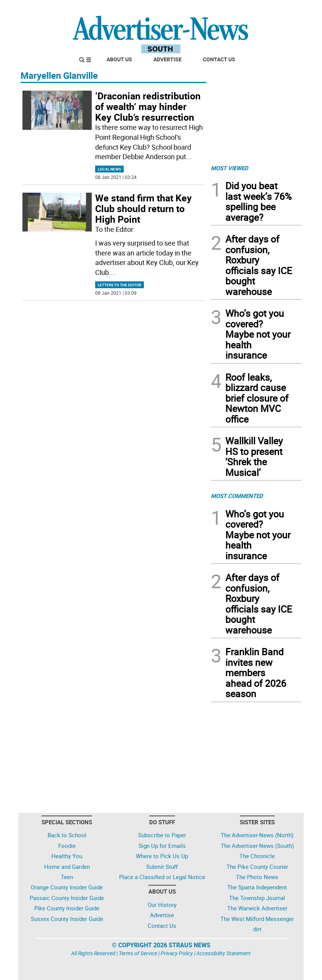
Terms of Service (138, 953)
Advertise (167, 59)
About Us (119, 59)
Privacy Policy (177, 953)
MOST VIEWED (230, 168)
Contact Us (219, 59)
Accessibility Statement (224, 953)
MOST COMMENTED (237, 496)
